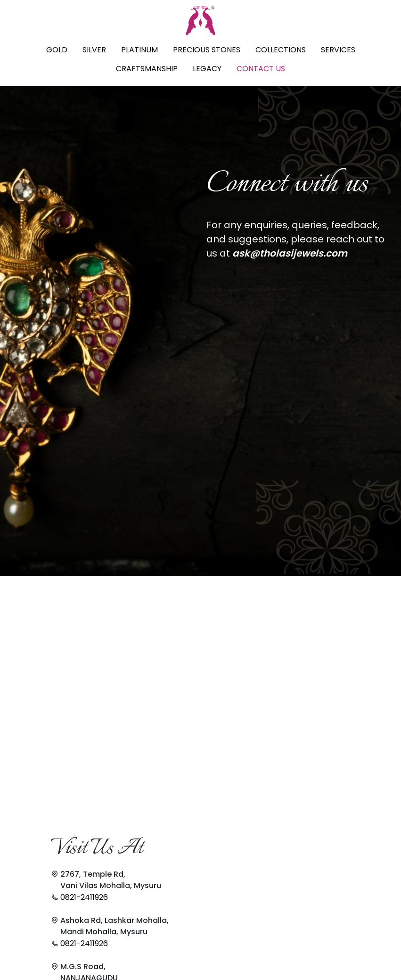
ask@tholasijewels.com (290, 253)
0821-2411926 (84, 897)
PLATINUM (139, 50)
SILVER (94, 50)
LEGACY (207, 69)
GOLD (57, 50)
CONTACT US (261, 69)
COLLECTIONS (281, 50)
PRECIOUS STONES (207, 50)
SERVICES (338, 50)
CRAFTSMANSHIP (147, 69)
